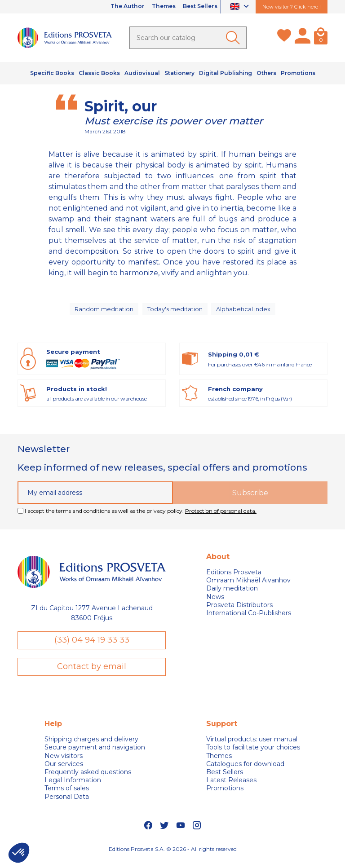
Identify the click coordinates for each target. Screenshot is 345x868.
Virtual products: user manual (252, 747)
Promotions (225, 796)
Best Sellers (196, 7)
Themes (152, 7)
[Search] (188, 38)
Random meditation (103, 312)
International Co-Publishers (249, 620)
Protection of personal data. (221, 518)
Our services (64, 772)
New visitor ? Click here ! (292, 7)
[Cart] (321, 38)
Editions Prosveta (234, 579)
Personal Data (67, 805)
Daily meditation (232, 595)
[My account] (303, 38)
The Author (108, 7)
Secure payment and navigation (95, 755)
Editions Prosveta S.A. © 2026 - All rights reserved (173, 857)
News (215, 604)
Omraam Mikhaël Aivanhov (248, 587)
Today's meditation (176, 312)
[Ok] (234, 38)
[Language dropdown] (241, 7)
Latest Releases (231, 788)
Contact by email (92, 674)
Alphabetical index (246, 312)
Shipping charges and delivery (91, 747)
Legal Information (73, 788)
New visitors (64, 764)
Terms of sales (67, 796)
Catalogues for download (245, 772)
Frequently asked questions (88, 780)
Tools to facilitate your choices (253, 755)
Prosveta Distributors (239, 612)
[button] (19, 853)
